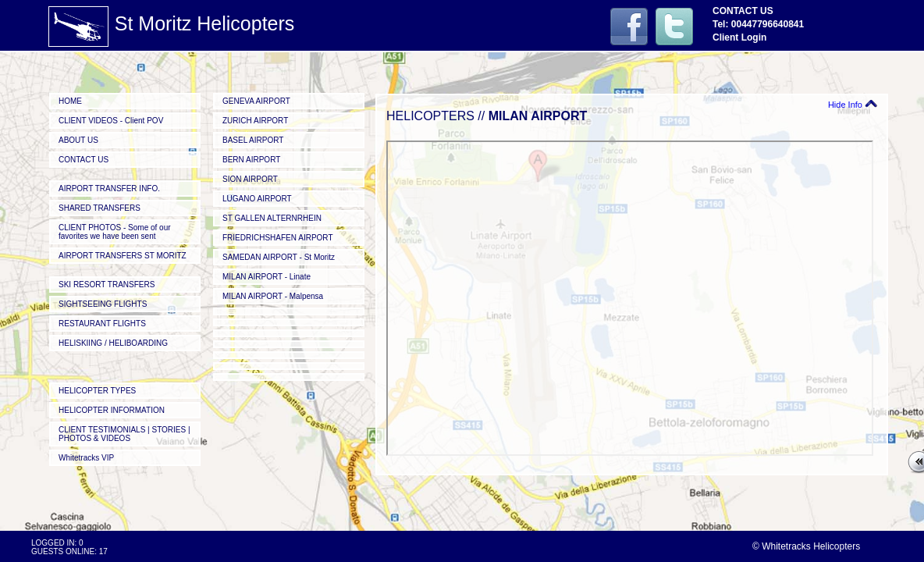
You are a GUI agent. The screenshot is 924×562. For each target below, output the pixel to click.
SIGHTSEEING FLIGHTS (103, 304)
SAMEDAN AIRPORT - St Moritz (279, 257)
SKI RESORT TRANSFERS (107, 285)
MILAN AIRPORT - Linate (267, 277)
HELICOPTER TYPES (97, 391)
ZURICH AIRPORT (255, 121)
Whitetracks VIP (86, 458)
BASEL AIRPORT (253, 140)
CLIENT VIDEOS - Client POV (111, 121)
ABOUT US (78, 140)
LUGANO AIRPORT (257, 199)
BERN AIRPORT (251, 160)
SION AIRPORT (250, 179)
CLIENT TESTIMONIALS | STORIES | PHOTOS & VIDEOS (124, 434)
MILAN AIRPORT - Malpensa (273, 296)
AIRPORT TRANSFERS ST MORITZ (123, 256)
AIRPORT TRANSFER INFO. (109, 189)
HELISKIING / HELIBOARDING (113, 343)
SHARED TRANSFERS (100, 208)
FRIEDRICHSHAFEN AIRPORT (278, 238)
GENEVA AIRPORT (256, 101)
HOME (70, 101)
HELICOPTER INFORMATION (112, 410)
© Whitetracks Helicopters (806, 546)
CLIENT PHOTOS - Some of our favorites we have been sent (115, 232)
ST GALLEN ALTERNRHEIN (272, 218)
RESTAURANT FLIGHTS (102, 324)
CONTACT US (84, 160)
